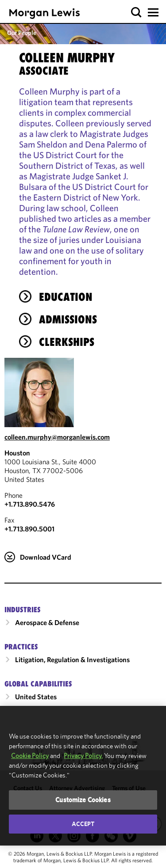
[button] (137, 13)
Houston (17, 453)
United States (36, 697)
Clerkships (67, 342)
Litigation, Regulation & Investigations (72, 660)
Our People (22, 33)
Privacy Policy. (83, 756)
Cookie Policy (30, 756)
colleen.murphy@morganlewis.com (57, 437)
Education (66, 297)
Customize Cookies (83, 800)
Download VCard (46, 557)
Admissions (68, 319)
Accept (83, 824)
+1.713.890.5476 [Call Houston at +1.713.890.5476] (30, 504)
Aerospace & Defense (47, 622)
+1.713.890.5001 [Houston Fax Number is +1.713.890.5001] (29, 529)
